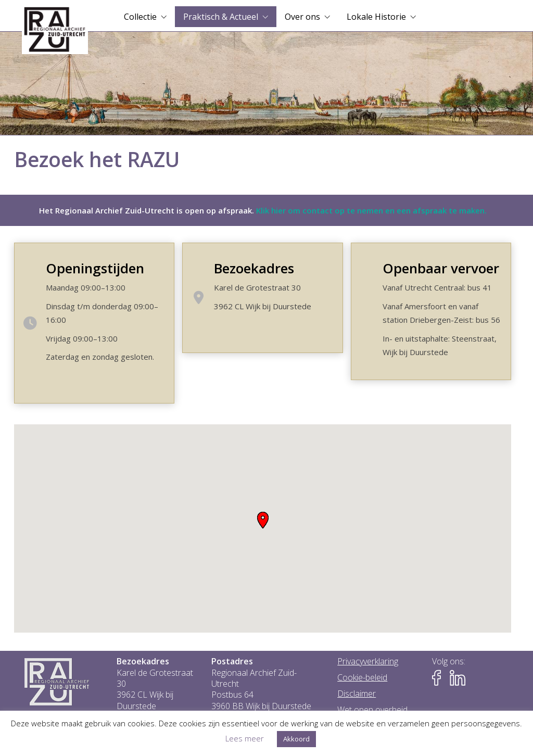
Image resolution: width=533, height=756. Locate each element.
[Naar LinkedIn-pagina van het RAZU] (458, 678)
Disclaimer (357, 694)
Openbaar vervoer (441, 268)
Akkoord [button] (296, 739)
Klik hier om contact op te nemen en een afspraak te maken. (371, 210)
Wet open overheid (372, 710)
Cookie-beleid (362, 678)
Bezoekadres (254, 268)
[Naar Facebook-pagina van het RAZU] (440, 678)
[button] (263, 520)
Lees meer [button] (245, 738)
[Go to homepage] (55, 30)
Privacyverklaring (368, 661)
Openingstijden (95, 268)
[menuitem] (145, 17)
